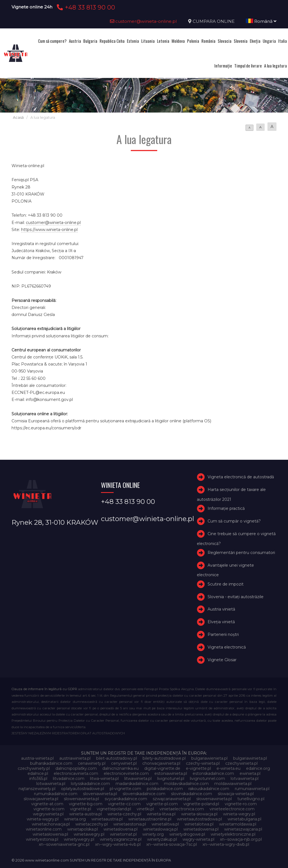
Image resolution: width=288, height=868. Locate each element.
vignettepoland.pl (114, 809)
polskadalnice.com (165, 789)
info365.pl (38, 779)
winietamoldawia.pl (238, 824)
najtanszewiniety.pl (37, 789)
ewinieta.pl (250, 773)
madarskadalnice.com (137, 784)
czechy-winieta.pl (203, 763)
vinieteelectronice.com (232, 809)
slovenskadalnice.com (144, 794)
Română (261, 21)
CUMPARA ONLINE (214, 21)
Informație (223, 66)
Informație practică (226, 508)
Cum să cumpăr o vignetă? (234, 521)
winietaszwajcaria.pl (243, 829)
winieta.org (75, 819)
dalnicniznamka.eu (121, 768)
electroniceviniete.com (126, 773)
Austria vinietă (221, 609)
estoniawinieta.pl (171, 773)
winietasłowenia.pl (50, 834)
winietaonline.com (44, 829)
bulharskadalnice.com (51, 763)
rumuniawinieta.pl (252, 789)
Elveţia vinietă (221, 622)
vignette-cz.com (124, 804)
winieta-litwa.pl (161, 814)
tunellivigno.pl (251, 799)
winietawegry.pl (89, 834)
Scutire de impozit (226, 584)
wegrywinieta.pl (48, 814)
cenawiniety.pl (92, 763)
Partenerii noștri (223, 634)
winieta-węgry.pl (43, 819)
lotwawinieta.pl (51, 784)
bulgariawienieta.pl (209, 758)
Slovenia (241, 41)
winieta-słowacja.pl (199, 814)
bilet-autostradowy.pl (117, 758)
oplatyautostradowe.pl (83, 789)
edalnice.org (258, 768)
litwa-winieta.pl (104, 779)
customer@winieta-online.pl (143, 21)
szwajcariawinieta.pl (172, 799)
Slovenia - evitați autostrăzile (236, 597)
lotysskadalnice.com (90, 784)
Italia (283, 41)
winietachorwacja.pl (51, 824)
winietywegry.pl (79, 839)
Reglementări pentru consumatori (241, 553)
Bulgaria (90, 41)
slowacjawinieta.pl (41, 799)
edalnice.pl (38, 773)
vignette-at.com (47, 804)
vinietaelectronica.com (182, 809)
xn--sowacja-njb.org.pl (241, 839)
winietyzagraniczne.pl (121, 839)
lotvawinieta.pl (245, 779)
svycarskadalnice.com (126, 799)
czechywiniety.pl (34, 768)
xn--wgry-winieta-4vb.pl (118, 844)
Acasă (18, 117)
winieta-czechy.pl (124, 814)
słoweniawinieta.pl (214, 799)
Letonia (163, 41)
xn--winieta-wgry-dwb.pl (226, 844)
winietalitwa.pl (165, 824)
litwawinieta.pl (138, 779)
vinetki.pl (145, 809)
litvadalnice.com (69, 779)
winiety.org (153, 834)
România (208, 41)
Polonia (193, 41)
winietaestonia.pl (130, 824)
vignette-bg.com (86, 804)
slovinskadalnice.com (192, 794)
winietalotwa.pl (199, 824)
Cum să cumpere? (52, 41)
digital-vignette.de (162, 768)
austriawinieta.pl (75, 758)
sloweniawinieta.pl (81, 799)
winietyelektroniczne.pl (233, 834)
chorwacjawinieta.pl (161, 763)
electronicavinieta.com (76, 773)
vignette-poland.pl (201, 804)
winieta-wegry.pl (239, 814)
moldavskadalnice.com (186, 784)
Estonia (133, 41)
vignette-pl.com (162, 804)
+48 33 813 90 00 (85, 7)
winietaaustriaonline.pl (150, 819)
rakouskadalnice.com (209, 789)
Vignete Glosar (222, 660)
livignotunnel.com (207, 779)
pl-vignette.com (125, 789)
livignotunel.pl (171, 779)
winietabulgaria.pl (244, 819)
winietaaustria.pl (107, 819)
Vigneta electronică (227, 647)
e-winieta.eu (229, 768)
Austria (75, 41)
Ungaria (269, 41)
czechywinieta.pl (241, 763)
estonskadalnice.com (213, 773)
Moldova (178, 41)
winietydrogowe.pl (187, 834)
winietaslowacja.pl (160, 829)
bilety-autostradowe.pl (164, 758)
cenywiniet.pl (124, 763)
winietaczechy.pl (92, 824)
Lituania (148, 41)
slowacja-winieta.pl (236, 794)
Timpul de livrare (248, 66)
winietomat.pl (123, 834)
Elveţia (255, 41)
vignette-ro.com (241, 804)
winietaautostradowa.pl (199, 819)
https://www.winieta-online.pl (49, 230)
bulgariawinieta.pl (250, 758)
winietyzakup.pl (162, 839)
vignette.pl (81, 809)
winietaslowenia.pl (201, 829)
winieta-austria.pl (85, 814)
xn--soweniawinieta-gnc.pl (64, 844)
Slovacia (225, 41)
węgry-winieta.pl (198, 839)
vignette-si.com (49, 809)
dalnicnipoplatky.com (76, 768)
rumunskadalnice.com (56, 794)
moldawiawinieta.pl (233, 784)
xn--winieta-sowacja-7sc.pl (172, 844)
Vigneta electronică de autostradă (241, 477)
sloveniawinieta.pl (100, 794)
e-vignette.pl (198, 768)
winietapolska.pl (83, 829)
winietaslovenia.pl (121, 829)
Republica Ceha (112, 41)
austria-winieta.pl (37, 758)
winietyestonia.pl (42, 839)
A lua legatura (275, 66)
